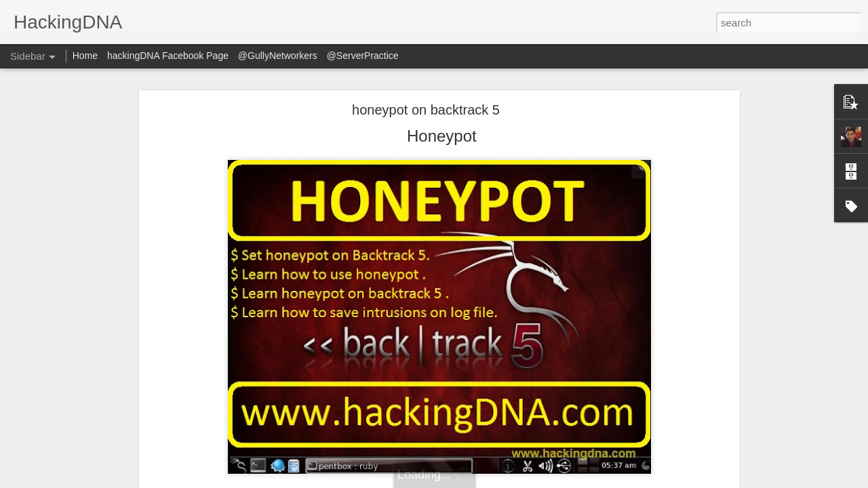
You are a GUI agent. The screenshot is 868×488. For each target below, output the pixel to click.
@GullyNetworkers (278, 56)
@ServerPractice (363, 56)
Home (85, 56)
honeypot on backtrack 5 (426, 110)
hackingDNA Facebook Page (168, 56)
